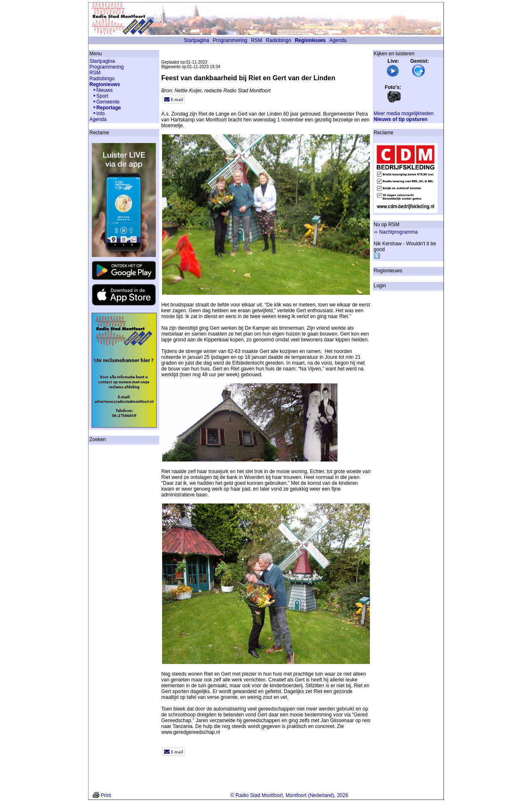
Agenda (338, 40)
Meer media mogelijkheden (404, 114)
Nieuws (105, 90)
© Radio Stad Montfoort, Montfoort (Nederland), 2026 (289, 795)
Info (101, 114)
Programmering (230, 40)
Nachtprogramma (398, 232)
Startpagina (196, 40)
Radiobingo (279, 40)
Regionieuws (310, 40)
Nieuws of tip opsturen (400, 119)
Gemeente (108, 102)
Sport (102, 96)
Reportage (109, 108)
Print (106, 795)
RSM (257, 40)
